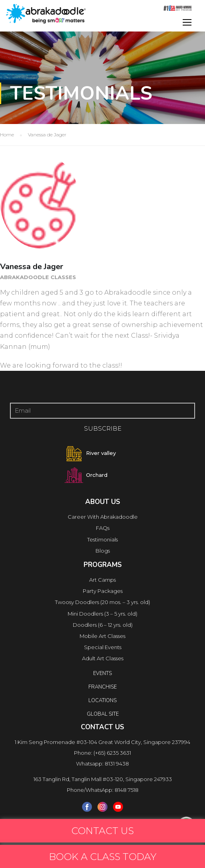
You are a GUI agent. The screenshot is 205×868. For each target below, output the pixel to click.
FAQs (103, 528)
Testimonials (102, 539)
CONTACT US (102, 831)
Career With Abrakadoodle (103, 517)
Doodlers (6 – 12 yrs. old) (103, 625)
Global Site (103, 714)
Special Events (103, 647)
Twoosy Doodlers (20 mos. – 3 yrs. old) (102, 602)
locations (102, 701)
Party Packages (103, 591)
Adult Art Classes (103, 658)
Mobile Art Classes (102, 636)
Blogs (103, 551)
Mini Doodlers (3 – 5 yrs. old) (102, 614)
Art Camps (102, 580)
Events (102, 673)
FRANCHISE (102, 687)
